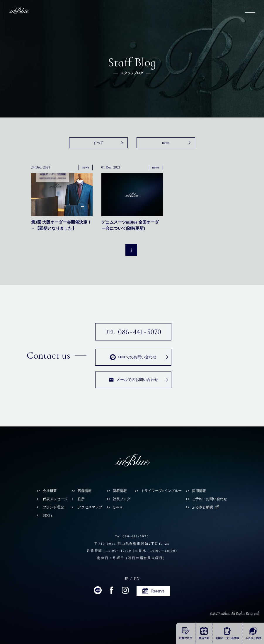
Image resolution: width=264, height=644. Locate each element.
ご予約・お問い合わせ (210, 499)
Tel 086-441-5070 (132, 536)
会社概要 (50, 491)
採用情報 (199, 491)
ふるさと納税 (202, 507)
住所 (81, 499)
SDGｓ (48, 515)
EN (137, 579)
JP (126, 579)
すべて (98, 143)
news (166, 143)
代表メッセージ (55, 499)
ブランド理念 (53, 507)
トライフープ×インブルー (161, 491)
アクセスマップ (90, 507)
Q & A (118, 507)
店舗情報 (85, 491)
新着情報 (120, 491)
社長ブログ (122, 499)
